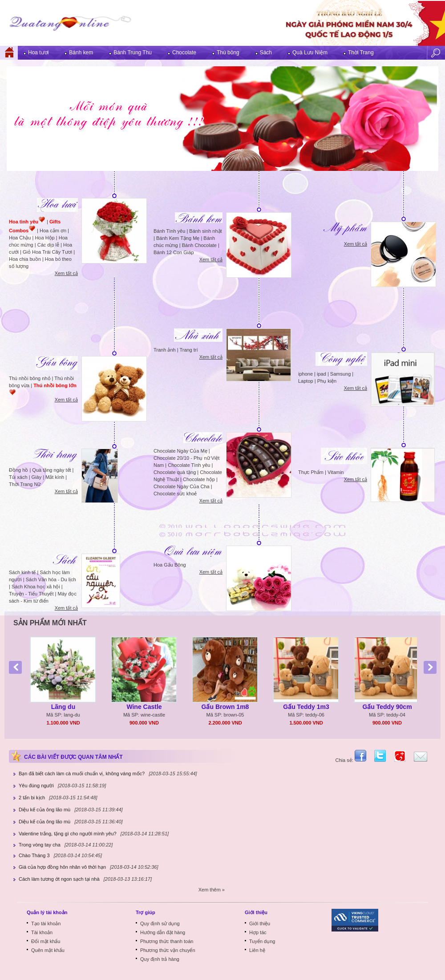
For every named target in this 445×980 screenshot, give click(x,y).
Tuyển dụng (262, 941)
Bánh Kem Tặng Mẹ (178, 238)
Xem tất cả (66, 273)
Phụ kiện (327, 381)
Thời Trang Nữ (25, 484)
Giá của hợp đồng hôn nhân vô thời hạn (62, 867)
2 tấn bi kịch (32, 798)
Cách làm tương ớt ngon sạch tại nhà (59, 879)
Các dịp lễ (48, 245)
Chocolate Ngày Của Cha (182, 486)
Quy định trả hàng (160, 959)
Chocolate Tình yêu (189, 465)
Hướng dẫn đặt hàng (163, 932)
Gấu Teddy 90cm (387, 707)
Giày (37, 477)
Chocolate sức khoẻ (175, 494)
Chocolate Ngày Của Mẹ (180, 451)
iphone (305, 374)
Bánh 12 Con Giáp (174, 252)
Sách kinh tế (22, 572)
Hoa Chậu (20, 238)
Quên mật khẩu (48, 950)
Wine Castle (144, 707)
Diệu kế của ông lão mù (44, 810)
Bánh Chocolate (199, 245)
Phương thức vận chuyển (168, 950)
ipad (322, 374)
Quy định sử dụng (160, 923)
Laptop (306, 381)
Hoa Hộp (44, 238)
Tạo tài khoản (46, 923)
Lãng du (63, 707)
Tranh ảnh (165, 350)
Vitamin (336, 472)
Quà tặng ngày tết (51, 470)
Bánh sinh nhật (205, 231)
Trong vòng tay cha (40, 845)
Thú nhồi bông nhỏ (30, 378)
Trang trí (188, 350)
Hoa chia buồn (25, 259)
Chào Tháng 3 (34, 855)
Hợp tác (258, 932)
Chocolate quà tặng (175, 472)
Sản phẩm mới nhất (50, 623)
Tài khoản (42, 932)
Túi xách (18, 477)
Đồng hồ (18, 470)
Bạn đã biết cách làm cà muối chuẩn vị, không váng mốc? (82, 773)
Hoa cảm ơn (53, 231)
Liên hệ (257, 950)
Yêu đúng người (36, 786)
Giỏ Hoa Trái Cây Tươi (47, 252)
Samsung (340, 374)
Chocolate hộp (199, 479)
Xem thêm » (212, 890)
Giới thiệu (260, 923)
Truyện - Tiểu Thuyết (31, 594)
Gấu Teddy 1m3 (306, 707)
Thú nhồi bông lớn (55, 385)
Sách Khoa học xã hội (36, 587)
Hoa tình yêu (24, 222)
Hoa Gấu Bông (170, 565)
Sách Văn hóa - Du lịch (51, 579)
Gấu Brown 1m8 (225, 707)
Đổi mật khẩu (46, 941)
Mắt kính (55, 477)
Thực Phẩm (311, 472)
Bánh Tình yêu (169, 231)
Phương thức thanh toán (167, 941)
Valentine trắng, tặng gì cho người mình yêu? (68, 834)
